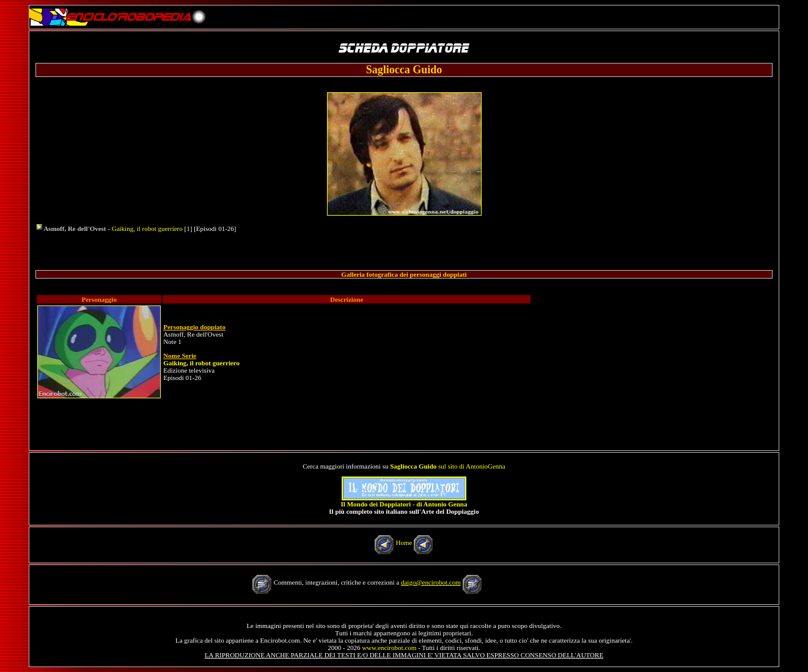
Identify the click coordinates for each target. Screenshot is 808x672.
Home (404, 542)
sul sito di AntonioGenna (448, 466)
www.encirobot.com (389, 648)
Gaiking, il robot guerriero (147, 228)
